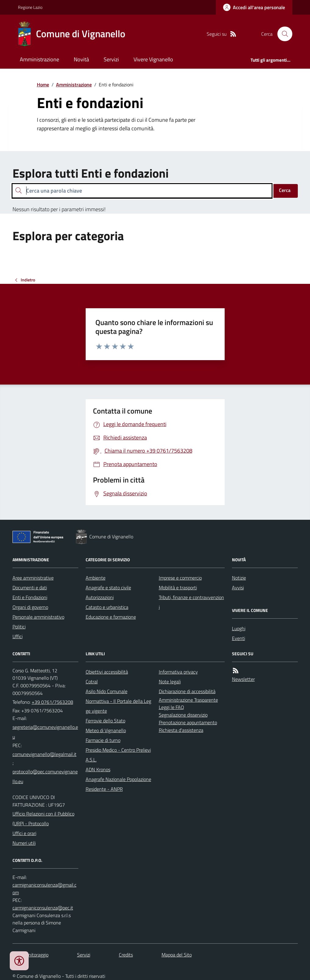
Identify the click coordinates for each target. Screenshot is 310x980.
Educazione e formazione (111, 617)
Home (43, 85)
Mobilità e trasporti (178, 588)
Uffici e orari (24, 833)
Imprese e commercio (180, 578)
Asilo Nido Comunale (107, 691)
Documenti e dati (30, 588)
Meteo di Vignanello (106, 730)
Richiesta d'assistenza (181, 730)
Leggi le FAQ (171, 707)
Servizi (111, 59)
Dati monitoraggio (30, 955)
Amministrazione (39, 59)
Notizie (239, 578)
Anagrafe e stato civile (108, 588)
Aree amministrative (33, 578)
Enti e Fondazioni (30, 597)
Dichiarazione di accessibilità (187, 691)
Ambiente (96, 578)
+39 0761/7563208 (52, 702)
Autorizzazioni (100, 597)
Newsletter (243, 679)
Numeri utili (24, 843)
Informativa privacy (178, 672)
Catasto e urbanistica (107, 607)
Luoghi (239, 628)
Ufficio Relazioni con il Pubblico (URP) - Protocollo (43, 819)
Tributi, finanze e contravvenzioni (191, 602)
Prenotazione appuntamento (188, 722)
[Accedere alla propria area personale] (254, 7)
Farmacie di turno (103, 740)
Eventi (239, 638)
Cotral (92, 682)
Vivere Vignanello (153, 59)
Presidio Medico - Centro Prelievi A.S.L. (118, 755)
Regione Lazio (30, 7)
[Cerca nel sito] (282, 34)
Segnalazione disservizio (183, 715)
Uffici (18, 636)
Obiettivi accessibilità (107, 672)
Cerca (285, 190)
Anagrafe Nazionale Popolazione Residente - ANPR (118, 784)
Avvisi (238, 588)
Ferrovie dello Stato (105, 721)
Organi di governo (30, 607)
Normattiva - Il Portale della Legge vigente (118, 706)
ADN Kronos (98, 769)
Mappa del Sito (177, 955)
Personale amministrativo (38, 617)
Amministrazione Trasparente (188, 700)
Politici (19, 627)
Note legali (170, 682)
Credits (126, 955)
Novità (81, 59)
